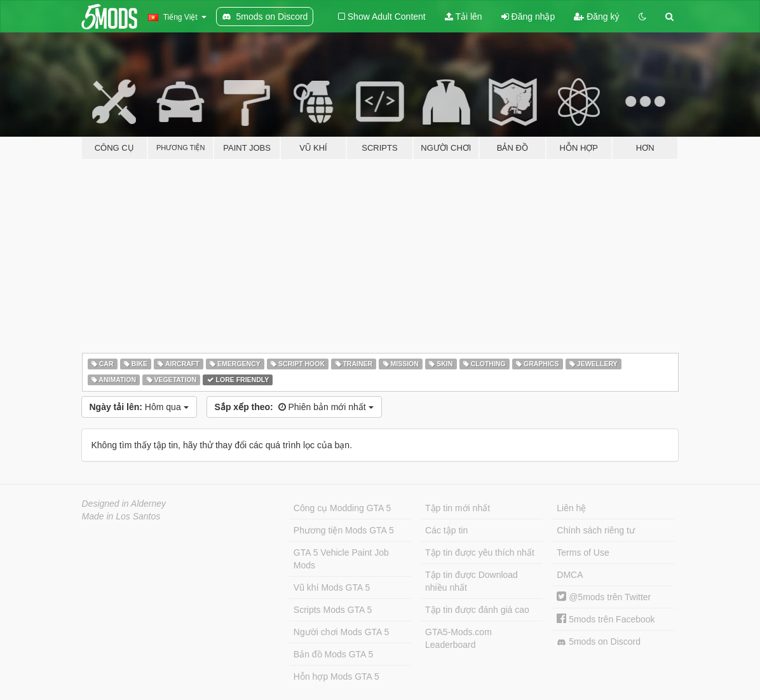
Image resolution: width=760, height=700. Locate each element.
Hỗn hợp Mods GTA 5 (336, 676)
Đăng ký (596, 17)
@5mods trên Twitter (604, 597)
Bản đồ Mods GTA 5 (333, 654)
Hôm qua (139, 407)
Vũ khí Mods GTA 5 (332, 587)
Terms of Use (583, 552)
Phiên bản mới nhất (294, 407)
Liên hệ (571, 508)
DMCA (570, 575)
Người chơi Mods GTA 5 (341, 632)
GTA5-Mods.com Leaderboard (458, 638)
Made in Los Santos (121, 516)
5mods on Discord (599, 642)
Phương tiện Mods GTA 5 (344, 530)
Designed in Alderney (124, 504)
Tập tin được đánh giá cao (477, 610)
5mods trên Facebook (606, 619)
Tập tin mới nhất (458, 508)
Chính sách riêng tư (596, 530)
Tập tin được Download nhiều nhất (472, 581)
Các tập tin (446, 530)
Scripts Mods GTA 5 (333, 610)
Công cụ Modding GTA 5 (342, 508)
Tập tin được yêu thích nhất (480, 552)
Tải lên (464, 17)
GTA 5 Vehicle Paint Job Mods (341, 559)
